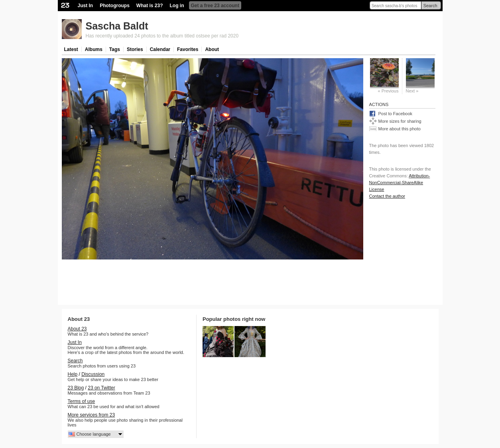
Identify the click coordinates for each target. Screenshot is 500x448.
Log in (177, 6)
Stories (135, 49)
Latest (71, 49)
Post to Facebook (396, 114)
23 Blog (76, 388)
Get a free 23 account (215, 6)
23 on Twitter (101, 388)
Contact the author (387, 196)
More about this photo (400, 129)
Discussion (93, 374)
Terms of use (82, 401)
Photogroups (115, 6)
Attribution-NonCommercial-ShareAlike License (400, 183)
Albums (94, 49)
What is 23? (150, 6)
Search (430, 6)
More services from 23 (92, 415)
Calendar (160, 49)
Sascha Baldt (117, 26)
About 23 (77, 329)
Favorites (188, 49)
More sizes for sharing (400, 121)
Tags (115, 49)
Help (73, 374)
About (212, 49)
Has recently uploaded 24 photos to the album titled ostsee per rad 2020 (162, 36)
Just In (86, 6)
